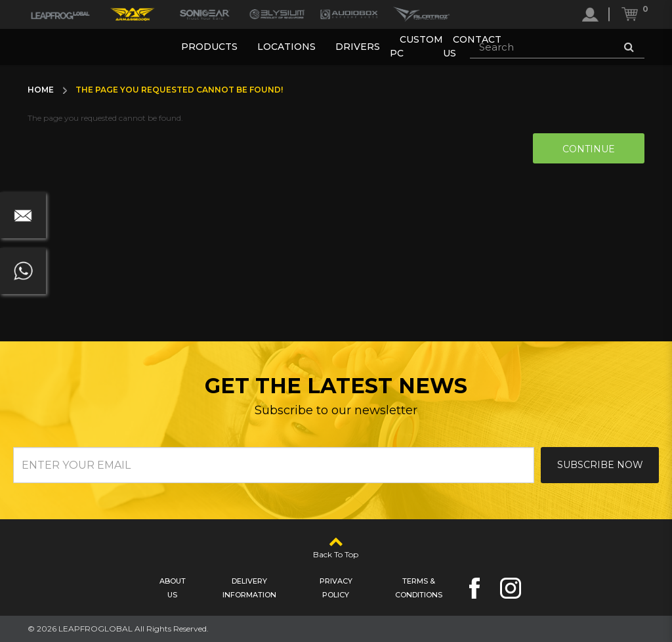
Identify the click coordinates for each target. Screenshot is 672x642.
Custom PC (416, 46)
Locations (286, 47)
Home (41, 90)
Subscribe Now (600, 465)
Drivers (358, 47)
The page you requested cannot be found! (179, 90)
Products (209, 47)
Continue (589, 149)
